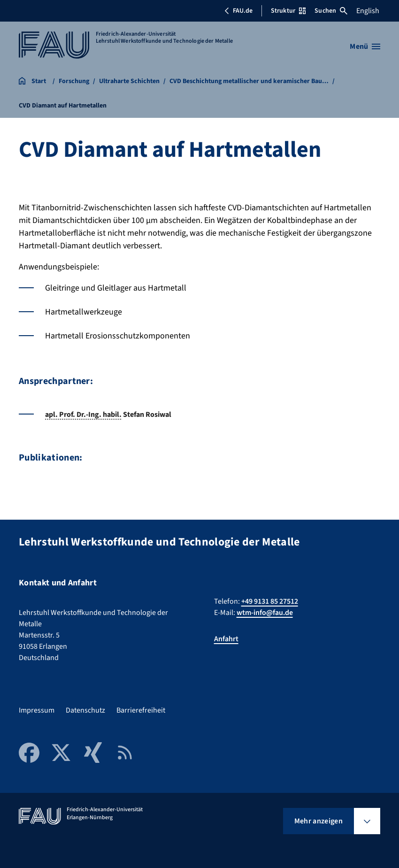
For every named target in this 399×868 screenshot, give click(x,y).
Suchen (331, 11)
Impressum (37, 710)
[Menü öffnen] (365, 46)
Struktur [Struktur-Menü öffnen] (288, 11)
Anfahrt (226, 639)
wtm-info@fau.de (265, 613)
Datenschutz (85, 710)
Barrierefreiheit (141, 710)
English (368, 11)
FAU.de (238, 11)
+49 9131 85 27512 (270, 601)
